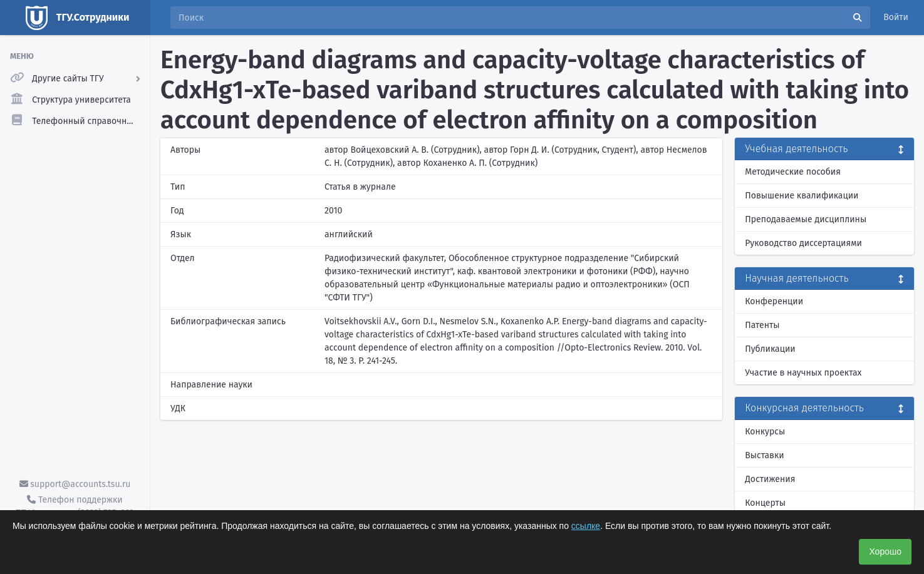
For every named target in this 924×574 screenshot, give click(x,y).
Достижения (770, 479)
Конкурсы (765, 432)
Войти (896, 17)
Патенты (762, 325)
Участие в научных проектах (803, 373)
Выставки (764, 455)
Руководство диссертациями (803, 243)
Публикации (770, 349)
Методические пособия (793, 172)
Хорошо (885, 551)
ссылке (586, 526)
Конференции (774, 301)
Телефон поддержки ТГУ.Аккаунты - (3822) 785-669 (75, 506)
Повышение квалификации (802, 196)
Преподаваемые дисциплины (806, 219)
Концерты (765, 503)
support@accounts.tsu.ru (75, 484)
